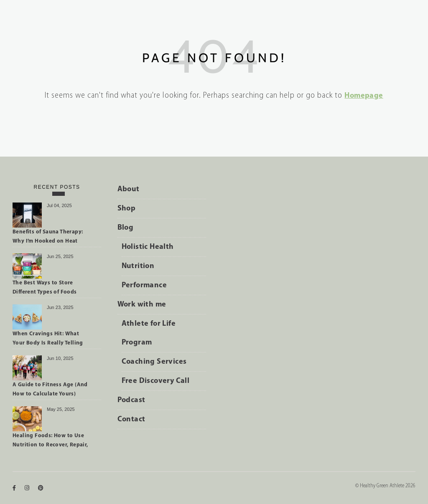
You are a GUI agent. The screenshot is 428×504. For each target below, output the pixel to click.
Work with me (142, 305)
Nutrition (138, 266)
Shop (127, 209)
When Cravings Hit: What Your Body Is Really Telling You (48, 340)
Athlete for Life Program (149, 333)
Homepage (364, 96)
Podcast (131, 400)
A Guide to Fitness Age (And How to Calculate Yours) (50, 389)
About (129, 189)
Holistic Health (148, 247)
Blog (126, 228)
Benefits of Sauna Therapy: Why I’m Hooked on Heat (48, 237)
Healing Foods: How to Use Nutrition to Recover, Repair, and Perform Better (50, 442)
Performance (144, 285)
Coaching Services (154, 362)
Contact (131, 419)
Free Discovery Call (156, 381)
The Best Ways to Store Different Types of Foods (45, 287)
